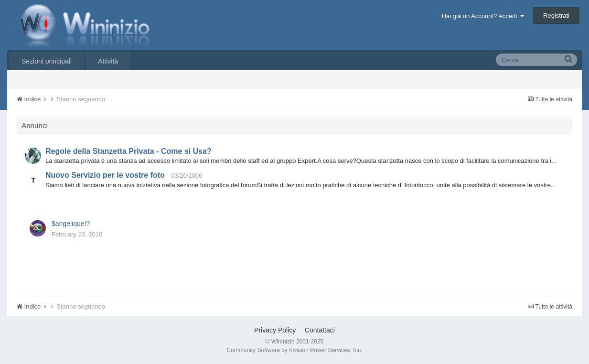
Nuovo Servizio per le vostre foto (105, 175)
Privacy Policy (275, 330)
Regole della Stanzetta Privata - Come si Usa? (129, 151)
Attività (108, 61)
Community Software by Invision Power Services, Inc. (294, 350)
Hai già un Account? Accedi (483, 16)
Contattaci (320, 330)
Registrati (556, 16)
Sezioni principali (47, 61)
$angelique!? (71, 224)
